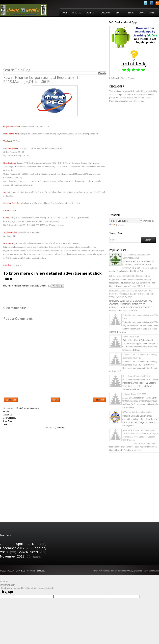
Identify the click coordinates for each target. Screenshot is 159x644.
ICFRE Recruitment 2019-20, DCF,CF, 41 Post (130, 276)
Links (153, 13)
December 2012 (12, 548)
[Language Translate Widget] (126, 221)
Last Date (91, 13)
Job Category (10, 418)
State (119, 13)
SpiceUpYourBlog (151, 571)
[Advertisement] (31, 44)
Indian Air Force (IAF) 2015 (134, 394)
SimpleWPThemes (101, 571)
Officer (43, 286)
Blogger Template (118, 571)
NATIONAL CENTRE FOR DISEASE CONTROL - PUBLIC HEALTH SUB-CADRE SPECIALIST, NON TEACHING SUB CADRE (132, 294)
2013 (2, 544)
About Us (77, 13)
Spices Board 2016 (131, 337)
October (36, 557)
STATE (7, 424)
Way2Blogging (136, 571)
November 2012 (12, 556)
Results (131, 13)
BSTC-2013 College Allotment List (137, 412)
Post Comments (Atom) (28, 408)
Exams (142, 13)
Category (106, 13)
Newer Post (11, 400)
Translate (117, 225)
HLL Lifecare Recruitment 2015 (136, 376)
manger (26, 286)
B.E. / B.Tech (10, 286)
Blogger (60, 428)
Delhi (19, 286)
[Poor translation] (9, 592)
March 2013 (28, 552)
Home (65, 13)
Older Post (99, 400)
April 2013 (26, 544)
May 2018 (35, 286)
